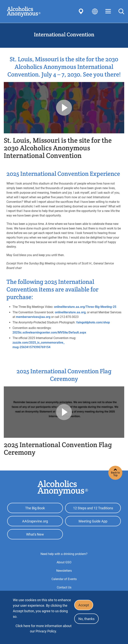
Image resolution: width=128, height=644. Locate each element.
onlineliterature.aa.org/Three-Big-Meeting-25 (85, 307)
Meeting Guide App (93, 521)
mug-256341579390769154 (31, 347)
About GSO (64, 562)
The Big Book (35, 508)
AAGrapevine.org (35, 521)
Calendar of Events (64, 579)
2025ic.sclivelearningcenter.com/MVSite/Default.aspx (49, 332)
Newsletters (64, 571)
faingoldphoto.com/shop (93, 322)
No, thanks (86, 619)
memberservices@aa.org (33, 317)
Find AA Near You (82, 11)
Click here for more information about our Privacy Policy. (44, 628)
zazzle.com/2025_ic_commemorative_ (39, 343)
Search (121, 11)
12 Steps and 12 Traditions (93, 508)
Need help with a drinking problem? (64, 554)
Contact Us (64, 587)
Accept (84, 605)
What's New (35, 534)
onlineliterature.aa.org (70, 312)
